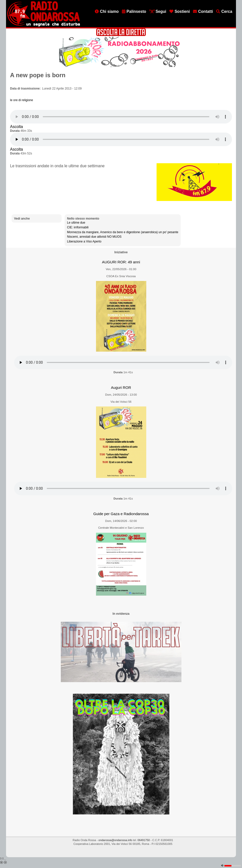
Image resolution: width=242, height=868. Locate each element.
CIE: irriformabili (78, 227)
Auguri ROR (121, 388)
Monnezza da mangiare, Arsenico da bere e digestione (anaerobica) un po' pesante (123, 232)
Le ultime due (76, 223)
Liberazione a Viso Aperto (84, 241)
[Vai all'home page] (44, 25)
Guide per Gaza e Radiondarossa (121, 514)
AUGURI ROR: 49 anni (121, 262)
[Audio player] (121, 117)
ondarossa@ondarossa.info (115, 840)
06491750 (144, 840)
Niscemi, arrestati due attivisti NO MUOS (94, 237)
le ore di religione (21, 100)
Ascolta (16, 127)
